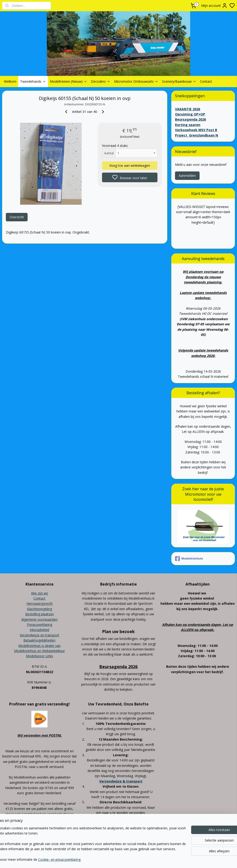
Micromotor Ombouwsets (136, 81)
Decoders (101, 81)
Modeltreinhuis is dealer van (39, 646)
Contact (206, 81)
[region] (88, 844)
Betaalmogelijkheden (39, 640)
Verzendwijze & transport (121, 781)
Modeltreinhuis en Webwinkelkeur (39, 651)
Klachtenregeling (39, 609)
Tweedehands (33, 81)
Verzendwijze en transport (39, 635)
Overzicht (17, 217)
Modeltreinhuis (189, 559)
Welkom (10, 81)
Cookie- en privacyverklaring (75, 860)
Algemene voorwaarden (39, 619)
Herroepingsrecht (40, 603)
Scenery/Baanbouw (179, 81)
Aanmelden (187, 176)
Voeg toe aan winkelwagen (130, 165)
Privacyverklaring (40, 625)
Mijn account (214, 6)
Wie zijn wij (40, 593)
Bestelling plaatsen (40, 614)
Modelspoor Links (40, 656)
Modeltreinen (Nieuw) (69, 81)
